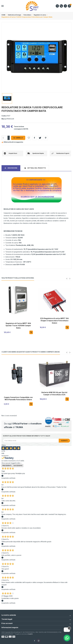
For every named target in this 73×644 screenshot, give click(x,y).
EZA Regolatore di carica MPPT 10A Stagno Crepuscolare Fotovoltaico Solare (54, 321)
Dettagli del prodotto (36, 168)
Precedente (7, 466)
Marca (4, 119)
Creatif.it (30, 634)
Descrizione (12, 168)
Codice (4, 116)
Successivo (18, 466)
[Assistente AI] (67, 638)
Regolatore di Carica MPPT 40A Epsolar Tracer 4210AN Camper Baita (18, 326)
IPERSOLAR (10, 119)
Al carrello (18, 138)
